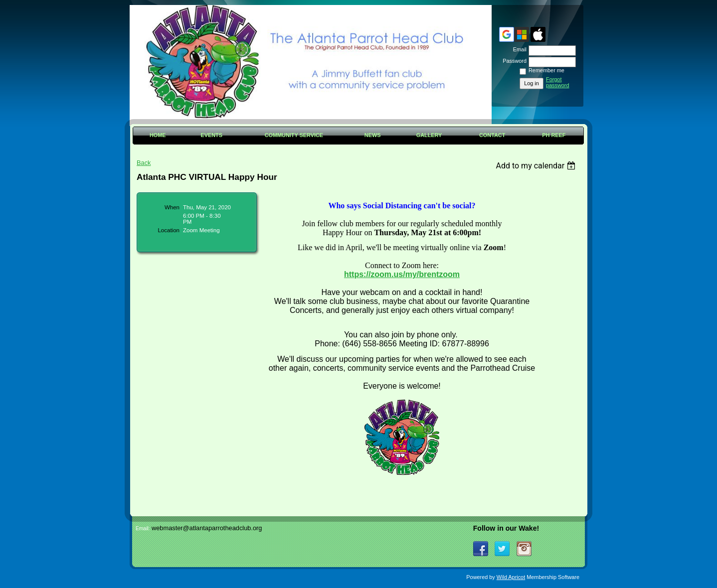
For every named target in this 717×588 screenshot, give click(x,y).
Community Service (294, 135)
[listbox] (537, 166)
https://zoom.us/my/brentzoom (402, 274)
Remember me (546, 70)
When (172, 207)
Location (169, 230)
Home (158, 135)
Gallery (429, 135)
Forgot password (558, 82)
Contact (492, 135)
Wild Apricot (511, 577)
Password (513, 61)
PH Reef (554, 135)
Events (211, 135)
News (373, 135)
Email (518, 49)
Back (144, 163)
